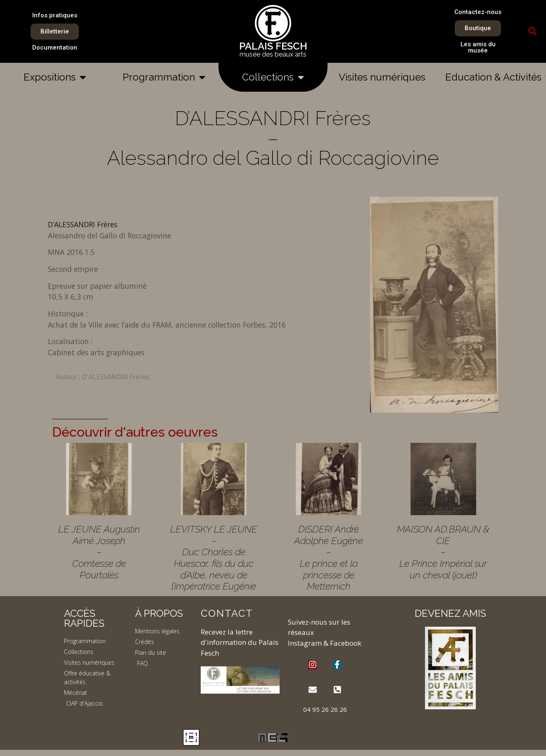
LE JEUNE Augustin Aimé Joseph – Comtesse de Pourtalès (99, 552)
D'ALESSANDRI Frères (116, 377)
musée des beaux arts (273, 54)
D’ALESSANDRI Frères (83, 224)
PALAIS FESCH (273, 46)
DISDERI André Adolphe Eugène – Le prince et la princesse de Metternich (329, 557)
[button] (532, 31)
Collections (273, 77)
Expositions (55, 77)
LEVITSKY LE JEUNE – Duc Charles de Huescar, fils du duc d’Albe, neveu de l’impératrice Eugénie (214, 557)
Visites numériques (382, 77)
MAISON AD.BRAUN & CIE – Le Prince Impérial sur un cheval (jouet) (443, 552)
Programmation (164, 77)
